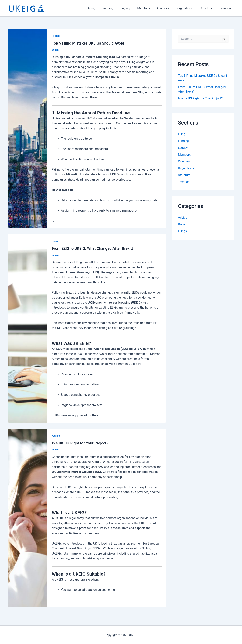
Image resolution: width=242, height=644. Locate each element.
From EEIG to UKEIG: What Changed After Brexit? (93, 248)
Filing (100, 8)
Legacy (131, 8)
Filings (56, 36)
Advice (56, 435)
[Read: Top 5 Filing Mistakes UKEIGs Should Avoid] (27, 128)
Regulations (188, 8)
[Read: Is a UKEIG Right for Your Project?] (27, 517)
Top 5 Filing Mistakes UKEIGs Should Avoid (88, 43)
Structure (208, 8)
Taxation (226, 8)
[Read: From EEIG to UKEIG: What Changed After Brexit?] (27, 328)
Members (149, 8)
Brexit (55, 241)
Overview (167, 8)
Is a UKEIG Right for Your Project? (80, 443)
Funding (115, 8)
